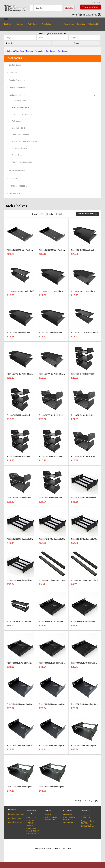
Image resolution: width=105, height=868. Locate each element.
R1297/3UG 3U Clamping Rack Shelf (87, 705)
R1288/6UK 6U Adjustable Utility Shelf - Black (27, 582)
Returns (30, 820)
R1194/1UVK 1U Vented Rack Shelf (87, 292)
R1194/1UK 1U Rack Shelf (82, 251)
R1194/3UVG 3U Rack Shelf (51, 416)
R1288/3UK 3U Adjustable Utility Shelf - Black (27, 540)
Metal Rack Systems (20, 135)
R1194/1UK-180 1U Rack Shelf (20, 292)
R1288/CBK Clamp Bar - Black (84, 582)
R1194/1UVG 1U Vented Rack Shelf (54, 292)
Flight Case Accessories (18, 186)
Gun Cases (14, 178)
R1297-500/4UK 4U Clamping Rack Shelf (25, 664)
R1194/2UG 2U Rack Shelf (18, 334)
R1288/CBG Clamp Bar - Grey (52, 582)
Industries (13, 73)
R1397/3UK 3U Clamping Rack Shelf (23, 788)
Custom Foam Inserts (18, 88)
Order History (69, 817)
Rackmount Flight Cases (15, 51)
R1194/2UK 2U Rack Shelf (50, 334)
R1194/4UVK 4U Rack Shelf (19, 499)
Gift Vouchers (51, 817)
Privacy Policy (33, 831)
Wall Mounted (17, 121)
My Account (68, 814)
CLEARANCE (15, 193)
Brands (48, 814)
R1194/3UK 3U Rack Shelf (18, 416)
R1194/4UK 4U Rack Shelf (50, 458)
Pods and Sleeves (19, 148)
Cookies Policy (33, 834)
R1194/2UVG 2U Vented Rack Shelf (22, 375)
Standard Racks (18, 128)
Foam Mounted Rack (20, 107)
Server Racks (17, 155)
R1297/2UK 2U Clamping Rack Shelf (55, 705)
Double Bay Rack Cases (22, 101)
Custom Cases (15, 65)
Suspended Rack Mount (22, 114)
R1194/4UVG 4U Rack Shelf (83, 458)
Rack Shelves (51, 51)
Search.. (69, 8)
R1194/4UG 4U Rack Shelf (18, 458)
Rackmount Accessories (35, 51)
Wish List (66, 820)
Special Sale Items (17, 80)
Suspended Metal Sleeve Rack (24, 142)
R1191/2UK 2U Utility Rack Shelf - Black (57, 251)
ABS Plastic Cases (17, 171)
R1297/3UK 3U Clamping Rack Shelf (23, 747)
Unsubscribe (50, 820)
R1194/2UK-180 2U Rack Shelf (84, 334)
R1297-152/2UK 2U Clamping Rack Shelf (25, 623)
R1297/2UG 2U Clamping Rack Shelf (23, 705)
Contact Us (31, 818)
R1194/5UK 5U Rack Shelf (50, 499)
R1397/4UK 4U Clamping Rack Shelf (55, 788)
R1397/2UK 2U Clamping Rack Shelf (87, 747)
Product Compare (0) (88, 214)
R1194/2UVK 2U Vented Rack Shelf (54, 375)
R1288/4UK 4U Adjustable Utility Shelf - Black (59, 540)
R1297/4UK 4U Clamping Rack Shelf (55, 747)
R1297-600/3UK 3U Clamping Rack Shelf (57, 664)
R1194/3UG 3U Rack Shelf (83, 375)
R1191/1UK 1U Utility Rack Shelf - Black (25, 251)
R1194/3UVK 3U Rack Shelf (83, 416)
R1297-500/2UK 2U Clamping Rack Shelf (57, 623)
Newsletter (68, 822)
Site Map (30, 823)
